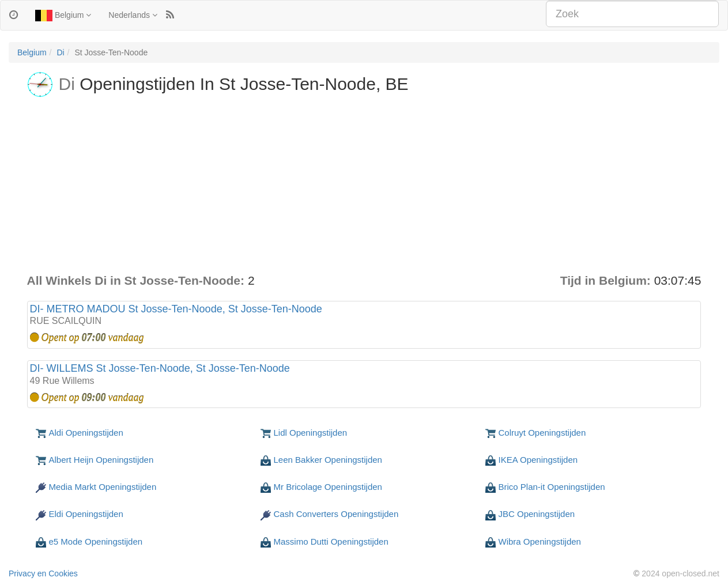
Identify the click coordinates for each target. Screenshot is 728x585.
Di (60, 52)
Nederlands (133, 15)
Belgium (63, 16)
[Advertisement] (364, 186)
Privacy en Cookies (43, 573)
